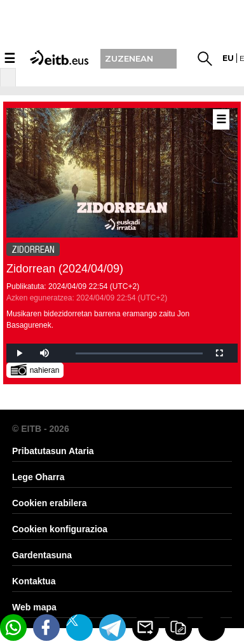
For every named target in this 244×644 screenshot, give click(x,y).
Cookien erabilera (50, 503)
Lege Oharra (38, 477)
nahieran (35, 369)
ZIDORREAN (33, 250)
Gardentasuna (42, 555)
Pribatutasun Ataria (53, 451)
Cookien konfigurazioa (60, 529)
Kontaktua (34, 581)
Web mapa (34, 607)
